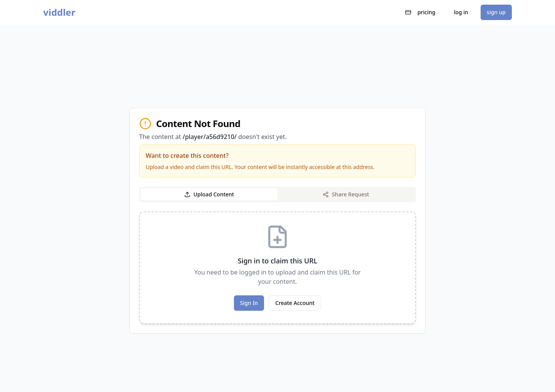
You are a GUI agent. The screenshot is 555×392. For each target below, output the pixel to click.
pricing (420, 12)
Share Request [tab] (346, 194)
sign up (496, 12)
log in (461, 12)
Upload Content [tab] (209, 194)
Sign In (249, 303)
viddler (59, 12)
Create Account (295, 303)
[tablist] (277, 194)
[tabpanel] (277, 268)
